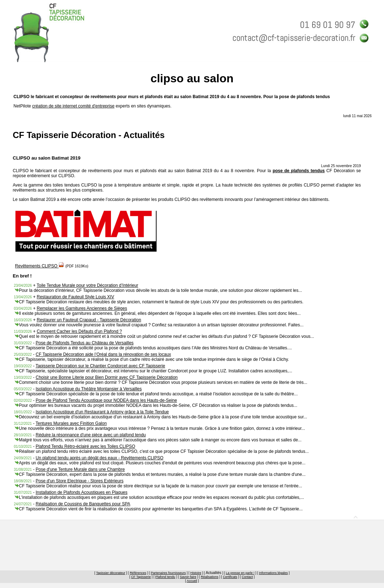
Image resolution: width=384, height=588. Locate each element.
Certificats (230, 577)
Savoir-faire (188, 577)
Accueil (192, 581)
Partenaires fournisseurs (168, 573)
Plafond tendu (165, 577)
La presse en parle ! (240, 573)
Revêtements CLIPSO (40, 266)
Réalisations (210, 577)
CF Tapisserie (141, 577)
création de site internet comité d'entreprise (73, 106)
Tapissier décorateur (111, 573)
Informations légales (274, 573)
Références (138, 573)
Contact (247, 577)
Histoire (196, 573)
